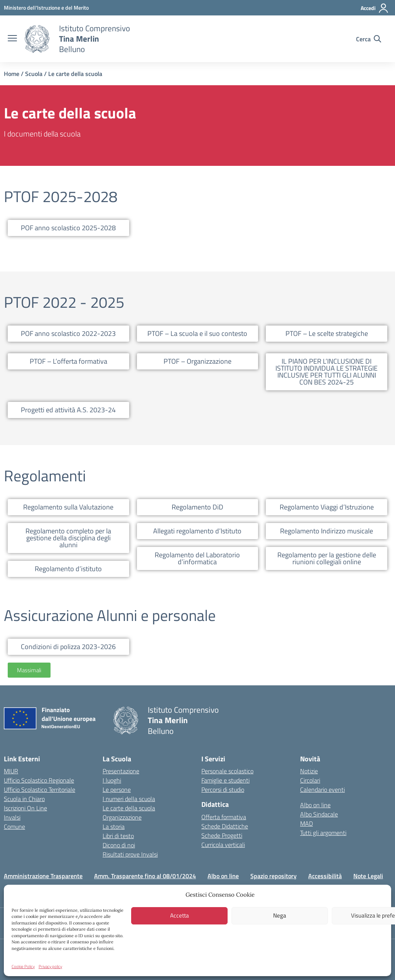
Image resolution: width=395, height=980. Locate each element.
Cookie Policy (23, 967)
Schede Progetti (222, 835)
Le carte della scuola (129, 808)
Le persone (117, 789)
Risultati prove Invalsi (130, 854)
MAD (306, 823)
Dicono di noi (119, 845)
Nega (280, 915)
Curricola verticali (223, 845)
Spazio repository (273, 876)
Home (12, 74)
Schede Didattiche (225, 826)
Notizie (309, 771)
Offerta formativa (224, 817)
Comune (14, 827)
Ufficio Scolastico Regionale (39, 780)
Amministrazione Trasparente (43, 876)
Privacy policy (50, 967)
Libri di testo (118, 836)
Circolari (310, 780)
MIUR (11, 771)
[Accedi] (375, 8)
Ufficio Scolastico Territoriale (40, 789)
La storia (114, 827)
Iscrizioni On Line (25, 808)
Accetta (180, 915)
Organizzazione (122, 817)
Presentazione (121, 771)
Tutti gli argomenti (323, 833)
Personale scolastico (227, 771)
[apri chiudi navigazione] (12, 39)
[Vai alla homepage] (37, 39)
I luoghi (112, 780)
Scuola (34, 74)
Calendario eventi (322, 789)
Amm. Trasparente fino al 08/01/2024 (145, 876)
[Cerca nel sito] (369, 39)
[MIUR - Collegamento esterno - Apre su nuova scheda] (46, 8)
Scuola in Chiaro (24, 799)
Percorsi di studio (223, 789)
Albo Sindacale (319, 814)
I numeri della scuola (129, 799)
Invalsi (12, 817)
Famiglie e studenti (225, 780)
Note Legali (368, 876)
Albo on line (315, 805)
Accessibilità (325, 876)
